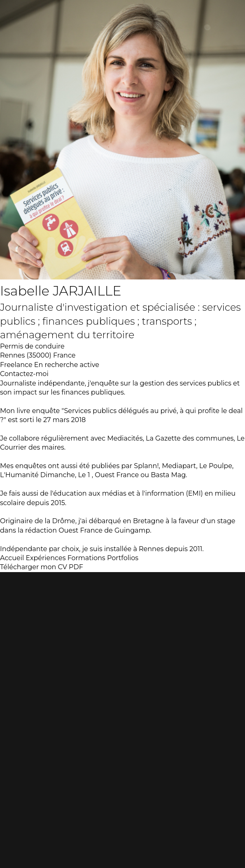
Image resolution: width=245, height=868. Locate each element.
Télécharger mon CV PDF (42, 567)
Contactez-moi (24, 374)
